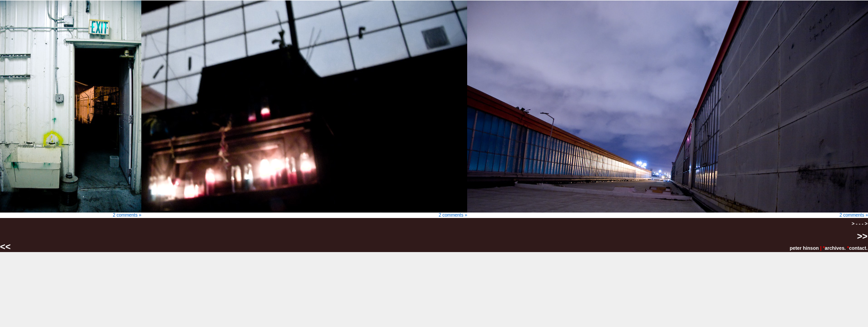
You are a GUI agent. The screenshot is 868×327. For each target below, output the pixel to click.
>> (862, 236)
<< (7, 247)
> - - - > (860, 223)
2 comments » (71, 213)
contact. (858, 248)
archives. (835, 248)
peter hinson (804, 248)
